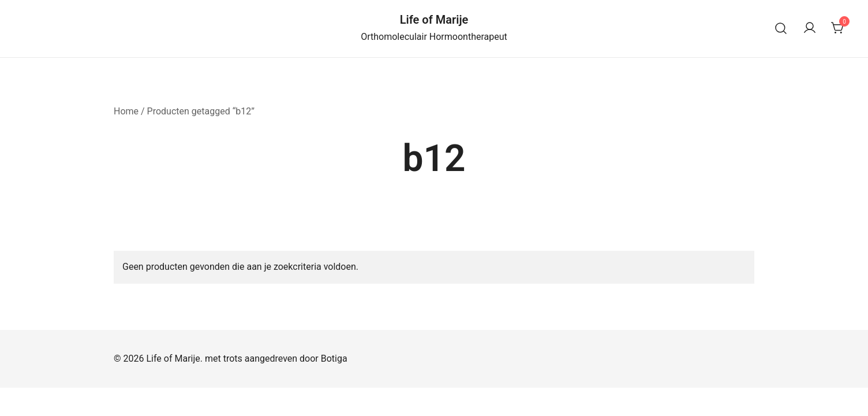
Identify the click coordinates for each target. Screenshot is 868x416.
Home (126, 111)
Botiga (334, 359)
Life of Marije (434, 20)
